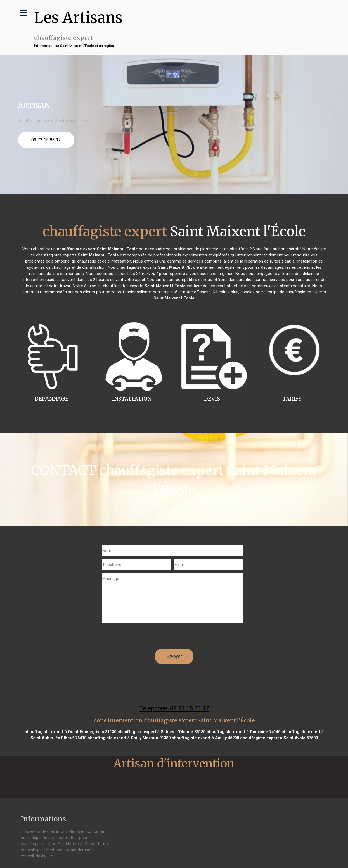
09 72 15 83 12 (46, 140)
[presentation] (144, 638)
